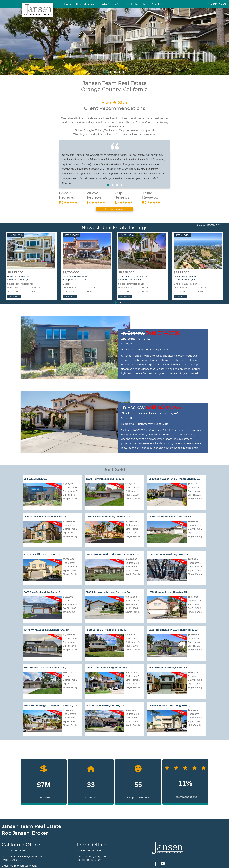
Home (68, 4)
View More (14, 296)
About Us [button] (157, 4)
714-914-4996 (217, 4)
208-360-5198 (94, 851)
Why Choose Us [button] (111, 4)
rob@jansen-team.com (23, 866)
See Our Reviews (114, 209)
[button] (106, 72)
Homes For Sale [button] (86, 4)
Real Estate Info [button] (136, 4)
